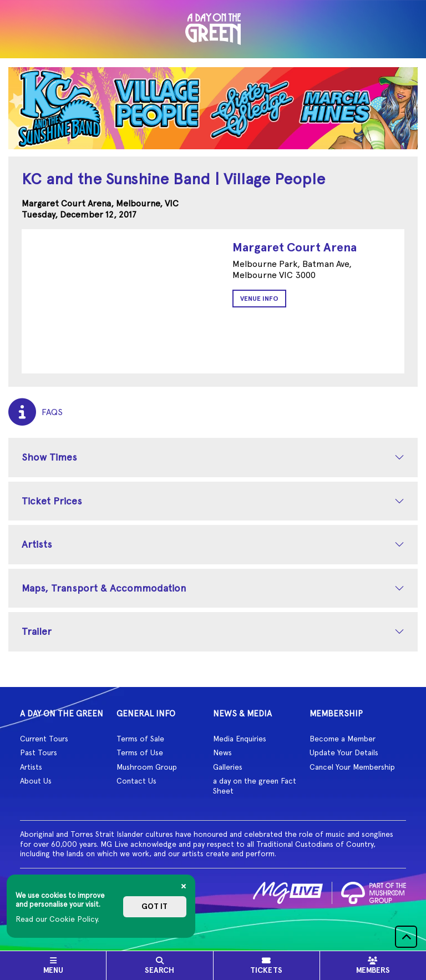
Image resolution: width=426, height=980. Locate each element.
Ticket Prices (52, 501)
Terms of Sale (140, 739)
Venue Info (259, 299)
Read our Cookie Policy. (57, 919)
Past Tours (39, 752)
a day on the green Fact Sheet (255, 786)
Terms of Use (140, 752)
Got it (154, 906)
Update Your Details (344, 752)
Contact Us (136, 781)
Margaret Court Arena (295, 247)
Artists (37, 544)
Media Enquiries (240, 739)
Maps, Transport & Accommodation (104, 588)
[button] (406, 937)
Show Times (49, 457)
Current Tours (44, 739)
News (222, 752)
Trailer (37, 631)
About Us (36, 781)
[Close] (184, 886)
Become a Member (343, 739)
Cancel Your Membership (352, 767)
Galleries (228, 767)
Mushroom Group (147, 767)
